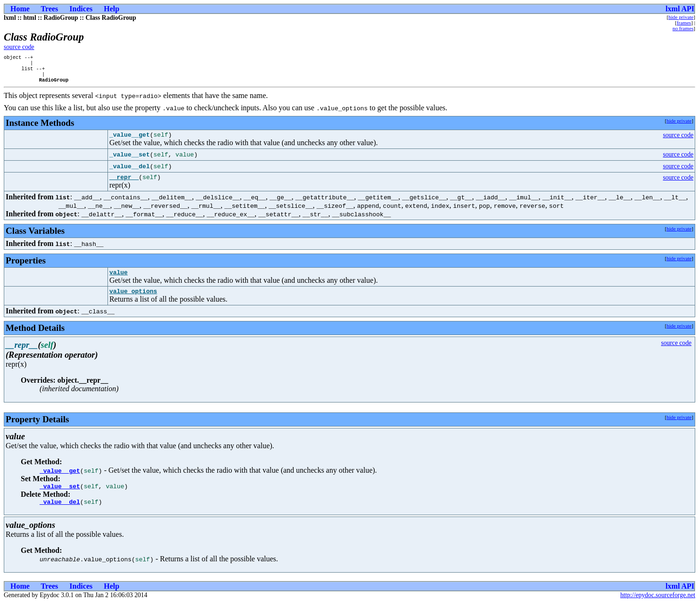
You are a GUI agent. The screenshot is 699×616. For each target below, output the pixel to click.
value (119, 281)
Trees (50, 9)
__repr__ (124, 184)
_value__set (60, 498)
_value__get (60, 481)
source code (19, 47)
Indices (81, 9)
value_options (133, 301)
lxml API (680, 9)
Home (20, 9)
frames (684, 23)
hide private (681, 17)
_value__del (60, 515)
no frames (683, 28)
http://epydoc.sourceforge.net (658, 608)
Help (111, 9)
